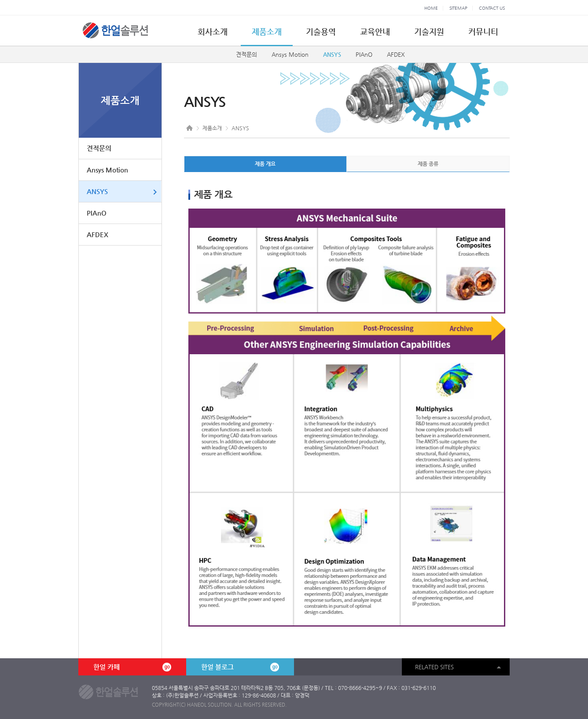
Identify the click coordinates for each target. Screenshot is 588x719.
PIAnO (364, 54)
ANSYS (332, 54)
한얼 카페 (132, 667)
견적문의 (246, 54)
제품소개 (267, 31)
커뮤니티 (483, 31)
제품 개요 (265, 164)
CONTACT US (492, 8)
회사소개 (213, 31)
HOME (431, 8)
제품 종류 (428, 164)
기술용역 (321, 31)
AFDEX (396, 54)
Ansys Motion (290, 54)
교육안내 (375, 31)
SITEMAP (458, 8)
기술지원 (429, 31)
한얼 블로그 (240, 667)
